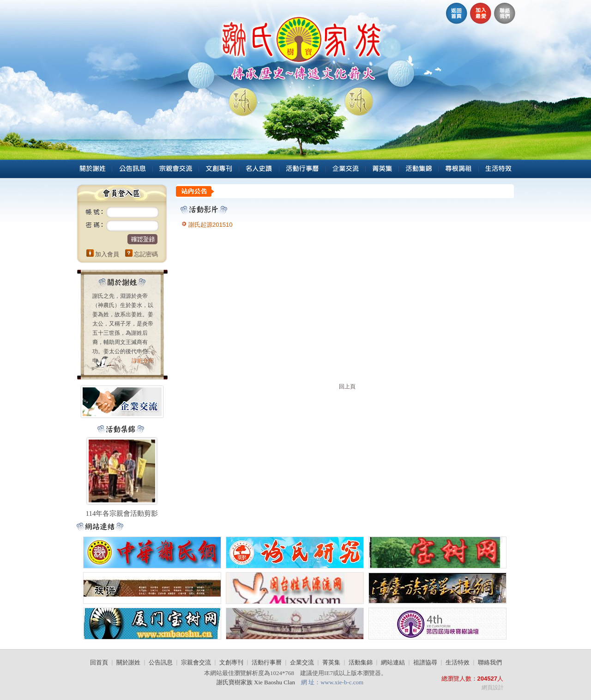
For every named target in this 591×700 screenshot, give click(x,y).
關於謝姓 (128, 662)
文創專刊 (231, 662)
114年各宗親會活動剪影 (122, 513)
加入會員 (107, 254)
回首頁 (99, 662)
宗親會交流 (196, 662)
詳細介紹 (143, 361)
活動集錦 (361, 662)
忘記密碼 (146, 254)
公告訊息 (161, 662)
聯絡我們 (490, 662)
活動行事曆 (267, 662)
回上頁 (347, 386)
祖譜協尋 (425, 662)
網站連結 (393, 662)
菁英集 (331, 662)
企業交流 (302, 662)
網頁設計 (493, 688)
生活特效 (458, 662)
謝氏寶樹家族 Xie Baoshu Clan (256, 682)
